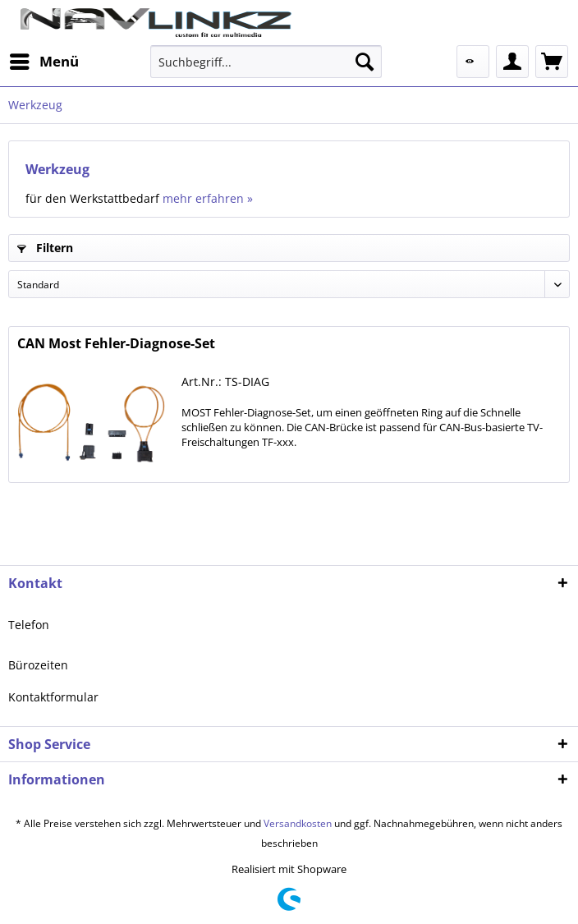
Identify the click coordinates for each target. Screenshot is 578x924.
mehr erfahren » (208, 198)
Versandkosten (298, 823)
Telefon (29, 625)
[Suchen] (365, 62)
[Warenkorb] (552, 62)
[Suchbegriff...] (266, 62)
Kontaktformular (53, 697)
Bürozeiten (38, 665)
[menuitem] (44, 62)
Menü (44, 60)
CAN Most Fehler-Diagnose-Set (116, 344)
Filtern (45, 248)
